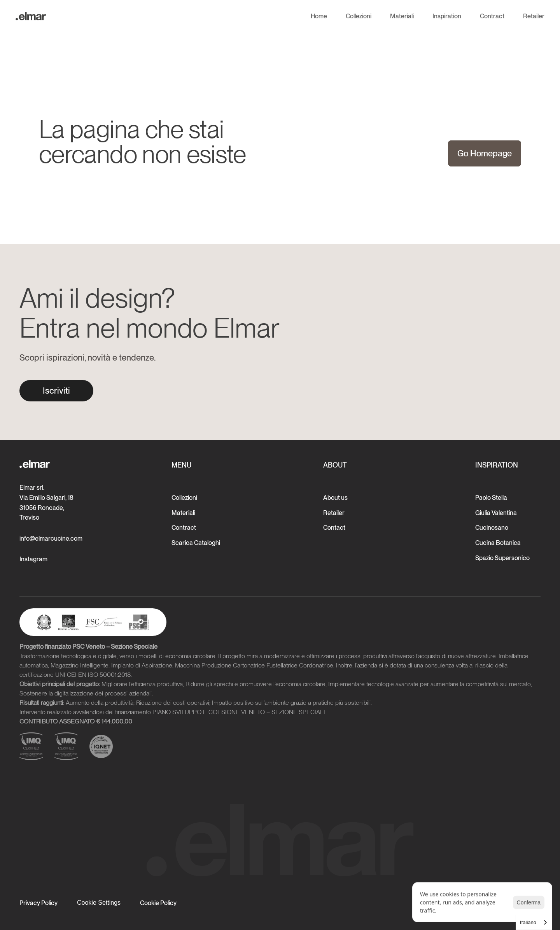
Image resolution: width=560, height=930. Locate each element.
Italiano (528, 922)
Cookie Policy (158, 903)
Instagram (33, 559)
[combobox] (534, 922)
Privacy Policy (38, 903)
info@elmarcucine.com (51, 539)
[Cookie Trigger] (99, 903)
